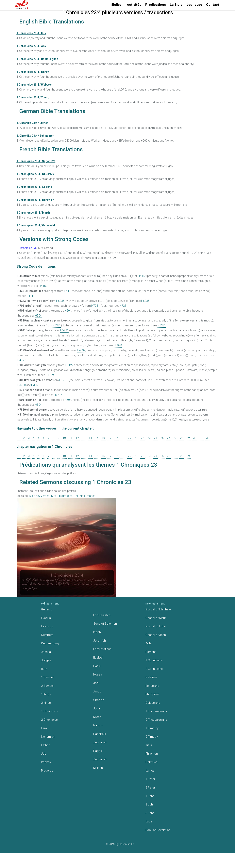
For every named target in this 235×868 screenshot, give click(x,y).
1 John (150, 796)
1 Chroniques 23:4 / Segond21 (36, 161)
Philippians (152, 694)
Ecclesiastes (102, 615)
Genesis (47, 609)
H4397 (81, 350)
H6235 (60, 301)
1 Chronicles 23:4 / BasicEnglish (37, 59)
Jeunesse (194, 5)
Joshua (46, 652)
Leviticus (47, 626)
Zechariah (100, 759)
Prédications (156, 5)
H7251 (95, 306)
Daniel (97, 666)
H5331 (57, 325)
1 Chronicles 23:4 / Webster (34, 85)
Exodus (46, 618)
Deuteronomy (50, 643)
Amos (97, 691)
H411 (67, 291)
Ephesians (152, 686)
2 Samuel (47, 686)
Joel (96, 683)
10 (64, 438)
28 (182, 438)
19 (123, 438)
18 (116, 438)
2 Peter (150, 788)
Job (44, 754)
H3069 (35, 385)
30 (195, 438)
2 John (150, 804)
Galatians (151, 677)
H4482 (142, 276)
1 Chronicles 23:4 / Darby (33, 72)
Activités (134, 5)
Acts (149, 643)
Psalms (46, 762)
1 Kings (46, 694)
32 (208, 438)
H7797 (58, 395)
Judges (46, 660)
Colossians (153, 703)
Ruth (44, 669)
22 (143, 438)
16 (103, 438)
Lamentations (102, 649)
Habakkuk (100, 734)
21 (136, 438)
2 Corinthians (154, 669)
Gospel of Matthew (158, 609)
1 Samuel (47, 677)
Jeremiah (100, 641)
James (150, 771)
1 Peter (150, 779)
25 (162, 438)
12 (77, 438)
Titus (149, 745)
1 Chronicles (49, 711)
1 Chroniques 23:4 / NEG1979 (35, 174)
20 (129, 438)
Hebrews (151, 762)
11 (71, 438)
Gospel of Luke (156, 626)
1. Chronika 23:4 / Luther (32, 123)
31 (201, 438)
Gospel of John (156, 635)
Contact (213, 5)
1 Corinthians (154, 660)
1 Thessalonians (156, 711)
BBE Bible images (84, 496)
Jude (149, 821)
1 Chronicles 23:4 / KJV (31, 33)
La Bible (176, 5)
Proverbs (47, 771)
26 (169, 438)
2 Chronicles (49, 720)
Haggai (98, 751)
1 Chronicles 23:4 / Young (33, 97)
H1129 (69, 365)
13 (84, 438)
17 (110, 438)
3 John (150, 813)
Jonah (97, 708)
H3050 (22, 385)
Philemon (152, 754)
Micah (97, 717)
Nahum (98, 725)
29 (188, 438)
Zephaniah (100, 742)
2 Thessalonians (156, 720)
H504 (68, 311)
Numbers (47, 635)
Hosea (98, 675)
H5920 (64, 330)
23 (149, 438)
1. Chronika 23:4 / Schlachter (35, 136)
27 (175, 438)
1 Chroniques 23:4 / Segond (34, 187)
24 (156, 438)
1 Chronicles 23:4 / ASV (31, 46)
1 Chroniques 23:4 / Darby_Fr (35, 200)
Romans (151, 652)
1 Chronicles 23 (26, 248)
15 (97, 438)
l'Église (116, 5)
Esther (45, 745)
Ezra (44, 728)
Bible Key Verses (39, 496)
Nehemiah (48, 737)
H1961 (63, 380)
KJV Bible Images (62, 496)
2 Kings (46, 703)
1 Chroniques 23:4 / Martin (34, 213)
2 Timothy (152, 737)
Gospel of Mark (156, 618)
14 (90, 438)
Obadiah (99, 700)
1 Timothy (152, 728)
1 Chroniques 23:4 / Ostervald (36, 225)
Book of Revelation (158, 830)
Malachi (98, 768)
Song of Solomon (105, 624)
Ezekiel (98, 658)
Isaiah (97, 632)
